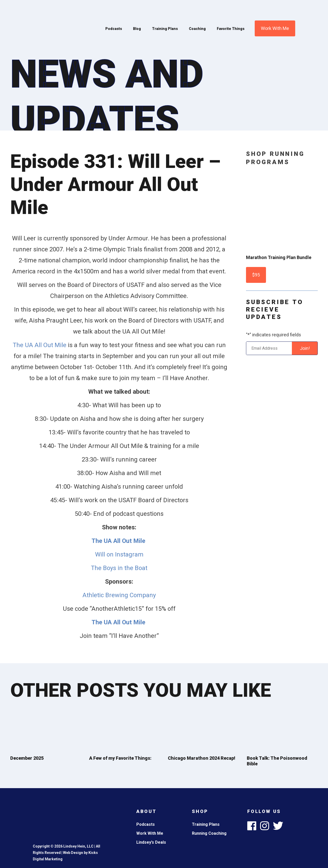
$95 (256, 275)
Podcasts (114, 29)
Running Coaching (209, 833)
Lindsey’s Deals (151, 842)
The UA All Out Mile (40, 345)
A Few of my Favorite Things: (120, 758)
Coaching (197, 29)
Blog (137, 29)
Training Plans (165, 29)
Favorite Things (231, 29)
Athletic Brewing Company (119, 595)
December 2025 (27, 758)
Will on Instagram (119, 554)
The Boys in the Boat (119, 568)
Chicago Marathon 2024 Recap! (202, 758)
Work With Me (275, 28)
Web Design (73, 853)
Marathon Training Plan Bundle (279, 257)
